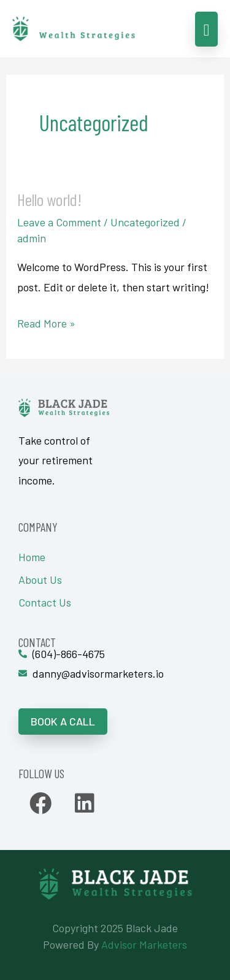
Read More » (46, 322)
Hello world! (49, 199)
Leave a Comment (59, 222)
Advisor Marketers (144, 944)
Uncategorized (145, 222)
